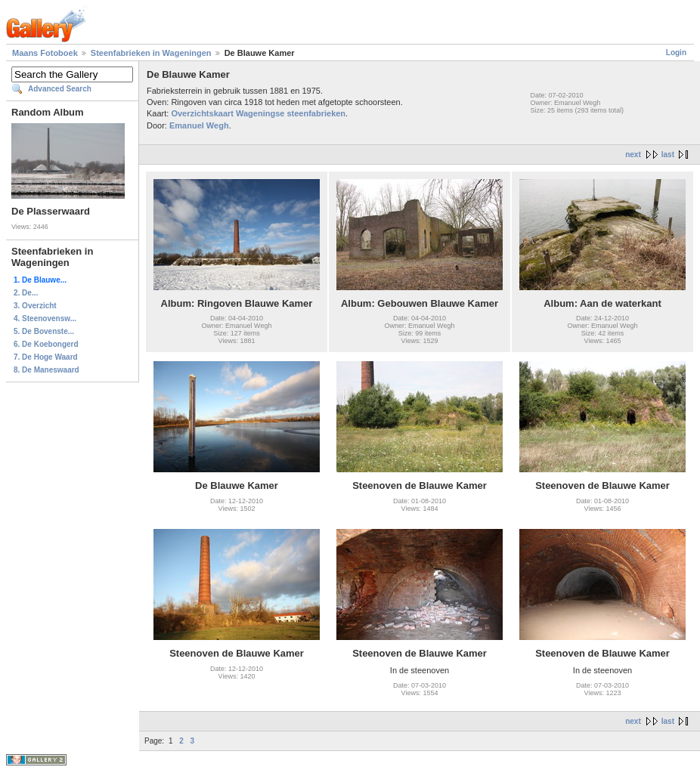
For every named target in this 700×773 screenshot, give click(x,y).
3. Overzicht (35, 306)
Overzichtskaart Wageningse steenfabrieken (258, 113)
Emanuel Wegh (199, 125)
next (633, 155)
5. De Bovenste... (44, 331)
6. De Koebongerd (46, 344)
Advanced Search (60, 89)
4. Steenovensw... (45, 318)
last (668, 155)
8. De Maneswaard (46, 370)
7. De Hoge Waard (46, 357)
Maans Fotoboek (45, 53)
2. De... (26, 293)
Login (676, 53)
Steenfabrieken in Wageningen (151, 53)
